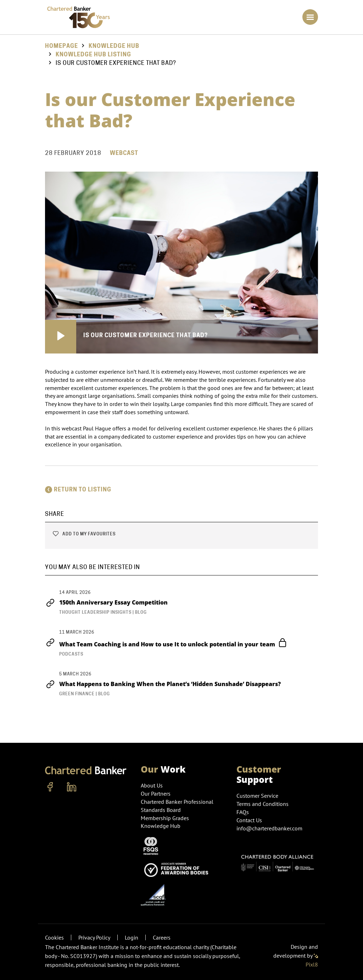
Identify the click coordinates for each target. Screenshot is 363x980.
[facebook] (50, 787)
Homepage (62, 46)
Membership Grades (165, 818)
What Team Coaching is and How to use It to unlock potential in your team (166, 643)
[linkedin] (72, 787)
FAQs (243, 812)
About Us (152, 785)
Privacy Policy (94, 937)
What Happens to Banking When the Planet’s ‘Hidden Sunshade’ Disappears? (164, 684)
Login (132, 937)
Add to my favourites (84, 534)
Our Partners (156, 794)
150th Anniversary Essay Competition (106, 602)
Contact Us (249, 820)
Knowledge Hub (114, 46)
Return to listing (78, 489)
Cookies (54, 937)
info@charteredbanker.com (270, 828)
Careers (162, 937)
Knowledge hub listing (93, 54)
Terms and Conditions (263, 804)
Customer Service (257, 796)
